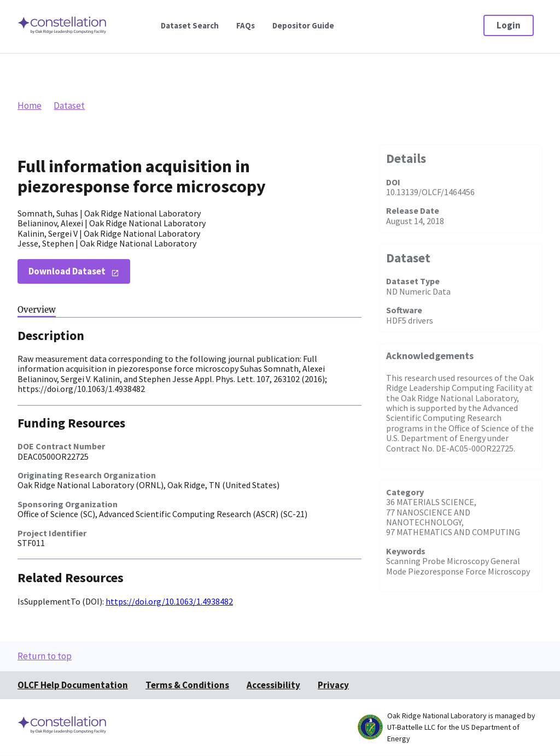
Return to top (45, 656)
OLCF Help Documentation (73, 685)
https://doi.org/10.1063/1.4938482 (169, 601)
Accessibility (273, 685)
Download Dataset (67, 271)
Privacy (333, 685)
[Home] (63, 33)
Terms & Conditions (187, 685)
